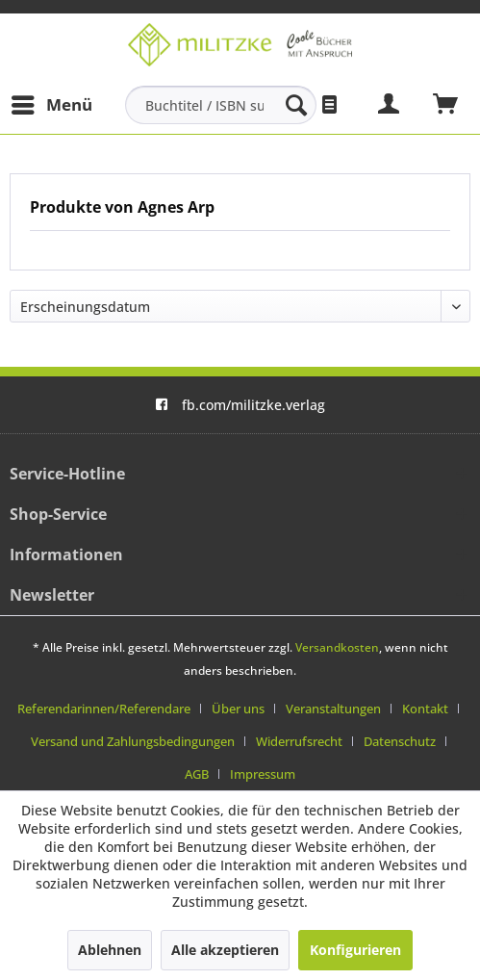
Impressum (263, 774)
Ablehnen (110, 950)
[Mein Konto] (390, 105)
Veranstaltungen (333, 709)
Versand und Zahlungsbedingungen (133, 741)
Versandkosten (337, 647)
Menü (52, 103)
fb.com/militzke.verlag (240, 405)
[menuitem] (51, 105)
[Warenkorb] (446, 105)
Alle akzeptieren (225, 950)
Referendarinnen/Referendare (104, 709)
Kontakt (425, 709)
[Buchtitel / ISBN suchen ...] (221, 105)
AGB (197, 774)
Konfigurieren (355, 950)
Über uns (238, 709)
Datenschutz (400, 741)
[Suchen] (296, 105)
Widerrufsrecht (299, 741)
